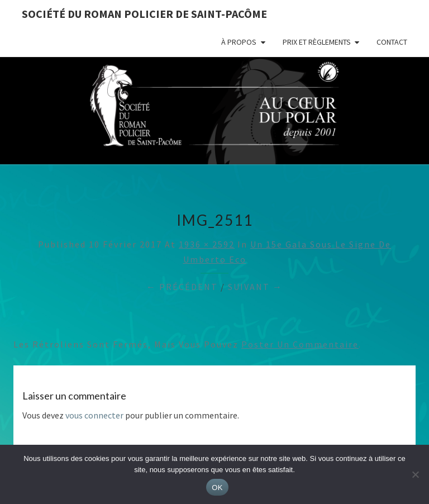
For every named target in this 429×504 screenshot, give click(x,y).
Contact (392, 42)
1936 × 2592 (207, 244)
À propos (239, 42)
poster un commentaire (300, 344)
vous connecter (94, 415)
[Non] (415, 474)
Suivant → (255, 287)
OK (217, 488)
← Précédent (182, 287)
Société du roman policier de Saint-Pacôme (144, 14)
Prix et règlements (317, 42)
